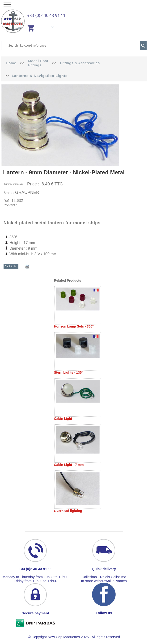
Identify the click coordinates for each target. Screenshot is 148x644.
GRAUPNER (27, 192)
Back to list (11, 266)
